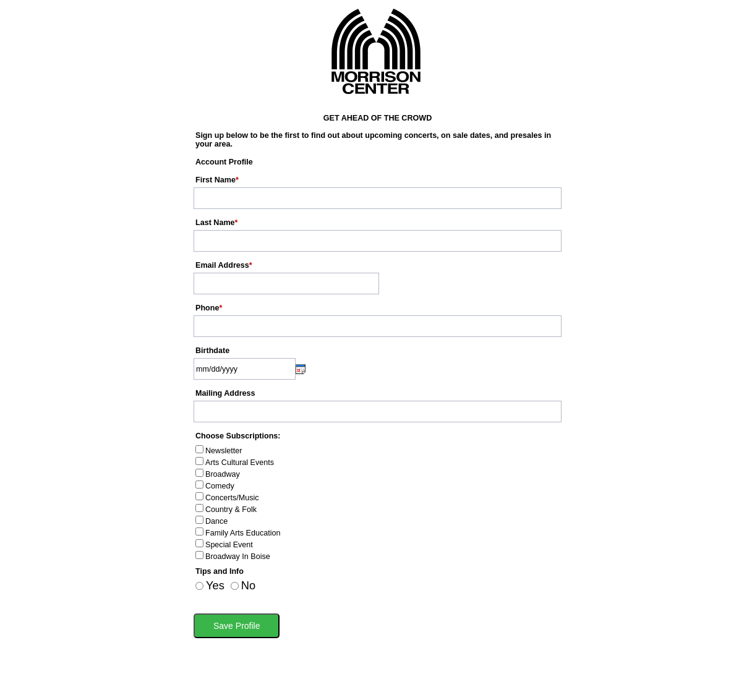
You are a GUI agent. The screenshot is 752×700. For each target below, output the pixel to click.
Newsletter (224, 451)
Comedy (220, 486)
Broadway (223, 474)
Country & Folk (231, 510)
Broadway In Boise (238, 557)
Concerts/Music (232, 498)
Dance (216, 521)
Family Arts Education (243, 533)
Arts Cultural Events (240, 463)
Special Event (229, 545)
